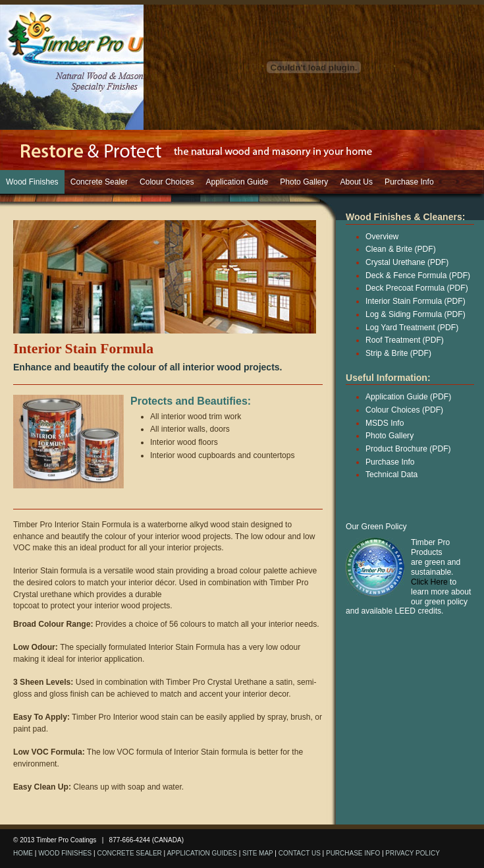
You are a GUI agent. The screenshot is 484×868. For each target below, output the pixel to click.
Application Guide (237, 182)
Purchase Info (409, 182)
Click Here (429, 582)
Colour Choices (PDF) (404, 410)
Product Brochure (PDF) (408, 449)
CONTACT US (300, 853)
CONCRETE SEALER (129, 853)
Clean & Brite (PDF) (401, 249)
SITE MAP (258, 853)
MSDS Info (385, 423)
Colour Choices (167, 182)
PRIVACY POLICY (412, 853)
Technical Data (391, 475)
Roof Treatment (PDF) (405, 340)
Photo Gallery (304, 182)
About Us (356, 182)
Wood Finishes (32, 182)
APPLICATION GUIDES (202, 853)
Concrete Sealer (99, 182)
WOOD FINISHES (65, 853)
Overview (382, 237)
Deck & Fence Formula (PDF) (418, 275)
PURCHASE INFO (353, 853)
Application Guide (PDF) (408, 397)
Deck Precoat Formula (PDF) (417, 288)
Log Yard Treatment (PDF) (412, 328)
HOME (23, 853)
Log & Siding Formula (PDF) (416, 314)
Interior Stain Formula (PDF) (416, 301)
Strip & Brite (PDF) (398, 353)
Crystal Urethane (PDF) (407, 262)
